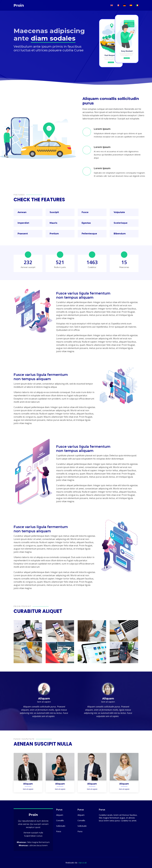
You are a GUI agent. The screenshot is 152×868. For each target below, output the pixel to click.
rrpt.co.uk (83, 863)
